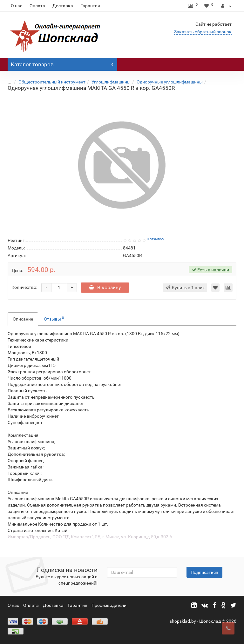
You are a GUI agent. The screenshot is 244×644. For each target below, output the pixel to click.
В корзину (105, 287)
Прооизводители (109, 605)
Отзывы (54, 319)
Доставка (63, 6)
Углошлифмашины (111, 82)
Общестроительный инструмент (52, 82)
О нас (17, 6)
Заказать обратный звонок (203, 32)
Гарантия (90, 6)
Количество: (24, 287)
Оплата (37, 6)
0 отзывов (155, 239)
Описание (23, 319)
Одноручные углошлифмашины (170, 82)
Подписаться (204, 572)
